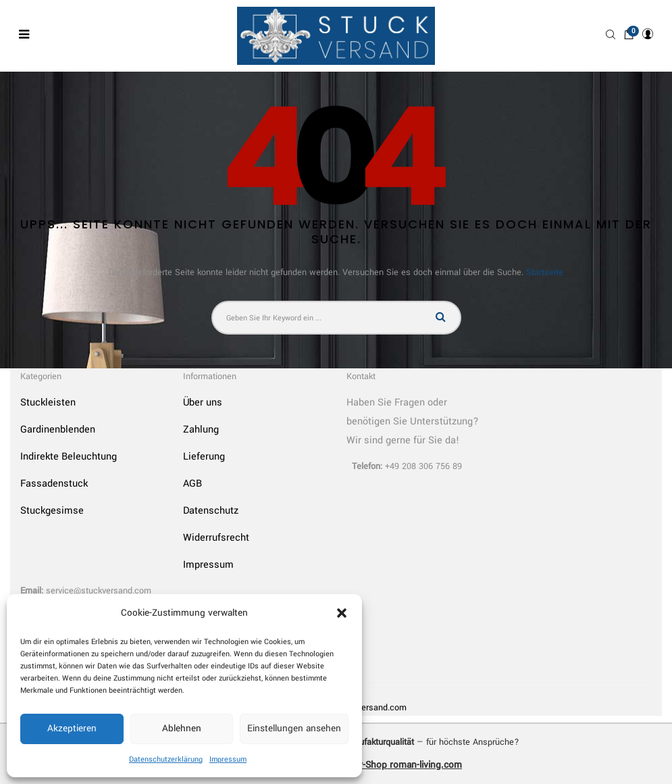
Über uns (203, 402)
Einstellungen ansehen (294, 728)
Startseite (545, 272)
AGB (192, 484)
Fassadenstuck (54, 484)
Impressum (228, 759)
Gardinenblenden (58, 430)
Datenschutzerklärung (166, 759)
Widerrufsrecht (216, 538)
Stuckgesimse (52, 511)
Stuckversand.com (371, 708)
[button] (342, 613)
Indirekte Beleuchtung (69, 457)
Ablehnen (182, 728)
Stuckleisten (48, 402)
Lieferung (204, 457)
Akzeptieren (72, 728)
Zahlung (201, 430)
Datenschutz (211, 511)
